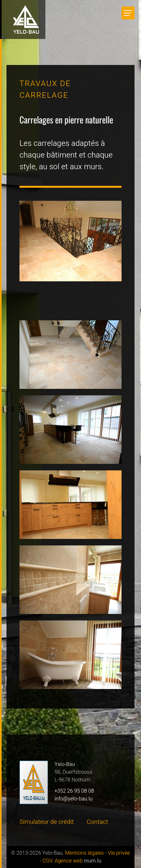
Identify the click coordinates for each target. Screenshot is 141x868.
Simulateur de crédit (47, 822)
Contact (98, 822)
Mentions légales (84, 853)
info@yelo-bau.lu (73, 799)
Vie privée (119, 853)
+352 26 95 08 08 (74, 791)
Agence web (69, 861)
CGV (47, 861)
